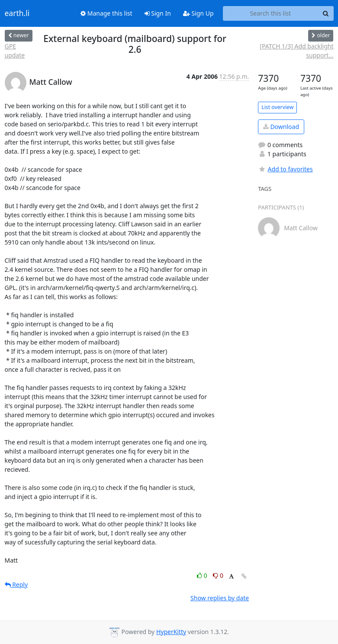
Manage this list (106, 13)
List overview (277, 107)
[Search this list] (271, 13)
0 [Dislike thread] (218, 575)
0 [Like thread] (203, 575)
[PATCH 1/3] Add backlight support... (296, 51)
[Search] (326, 13)
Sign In (158, 13)
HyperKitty (171, 632)
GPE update (15, 51)
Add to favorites (285, 169)
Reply (16, 584)
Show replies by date (220, 598)
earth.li (17, 13)
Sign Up (198, 13)
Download (281, 127)
